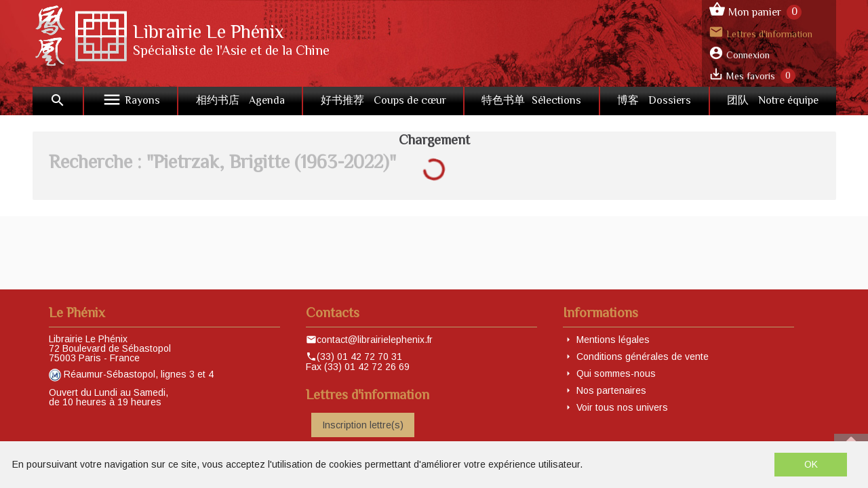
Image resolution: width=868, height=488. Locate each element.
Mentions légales (613, 340)
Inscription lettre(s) (363, 425)
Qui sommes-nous (616, 373)
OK (811, 464)
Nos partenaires (611, 390)
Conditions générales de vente (643, 357)
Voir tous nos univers (622, 407)
